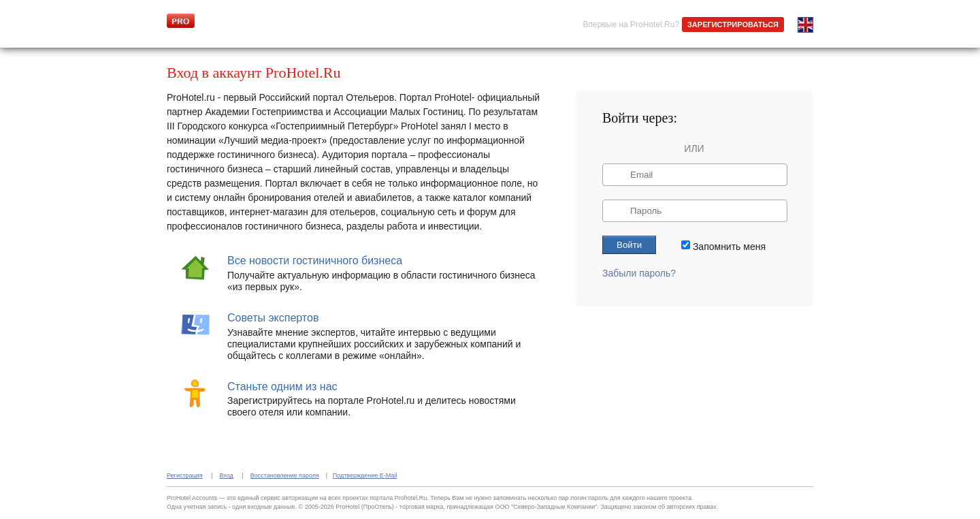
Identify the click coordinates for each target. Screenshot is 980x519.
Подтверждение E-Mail (365, 475)
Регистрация (185, 475)
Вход (226, 475)
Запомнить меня (729, 246)
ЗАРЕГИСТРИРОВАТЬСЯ (733, 25)
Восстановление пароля (285, 475)
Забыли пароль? (639, 273)
